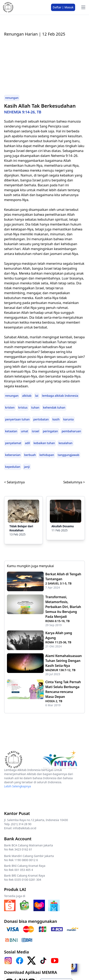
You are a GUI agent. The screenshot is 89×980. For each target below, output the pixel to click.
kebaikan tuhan (44, 443)
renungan (12, 98)
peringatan (50, 431)
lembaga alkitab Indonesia (60, 396)
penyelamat (13, 443)
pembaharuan (71, 431)
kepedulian (13, 467)
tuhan (35, 407)
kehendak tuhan (54, 407)
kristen (10, 407)
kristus (23, 407)
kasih (56, 419)
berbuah (30, 455)
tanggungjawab (69, 455)
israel (36, 431)
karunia (68, 419)
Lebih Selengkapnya (18, 786)
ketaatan (11, 431)
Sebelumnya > (74, 482)
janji (27, 467)
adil (27, 443)
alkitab (27, 396)
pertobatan (41, 419)
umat (24, 431)
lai (37, 396)
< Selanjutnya (14, 482)
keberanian (13, 455)
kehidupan (47, 455)
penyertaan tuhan (17, 419)
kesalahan (66, 443)
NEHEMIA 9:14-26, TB (23, 112)
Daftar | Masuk (63, 7)
